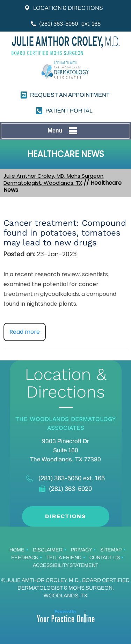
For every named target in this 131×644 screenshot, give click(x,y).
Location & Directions (68, 8)
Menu (64, 131)
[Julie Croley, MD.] (66, 46)
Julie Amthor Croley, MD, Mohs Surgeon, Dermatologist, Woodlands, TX (54, 179)
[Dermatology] (66, 72)
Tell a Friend (64, 558)
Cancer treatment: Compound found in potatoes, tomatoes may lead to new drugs (65, 233)
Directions (65, 516)
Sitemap (111, 550)
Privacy (81, 550)
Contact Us (105, 558)
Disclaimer (48, 550)
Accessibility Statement (65, 565)
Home (17, 550)
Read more (25, 332)
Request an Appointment (70, 95)
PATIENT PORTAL (69, 111)
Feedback (25, 558)
